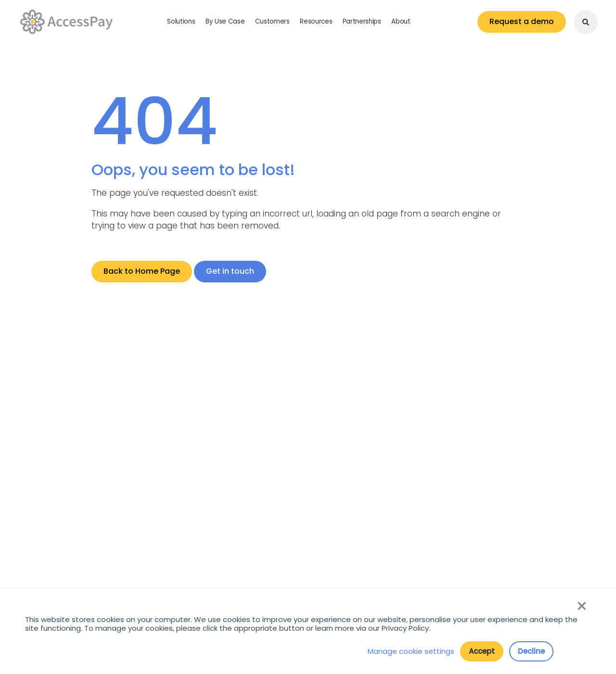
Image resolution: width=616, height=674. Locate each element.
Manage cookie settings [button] (411, 651)
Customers (272, 21)
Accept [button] (482, 651)
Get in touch (230, 271)
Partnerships (362, 21)
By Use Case (225, 21)
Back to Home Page (142, 271)
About (401, 21)
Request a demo (522, 21)
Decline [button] (531, 651)
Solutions (181, 21)
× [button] (581, 606)
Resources (316, 21)
